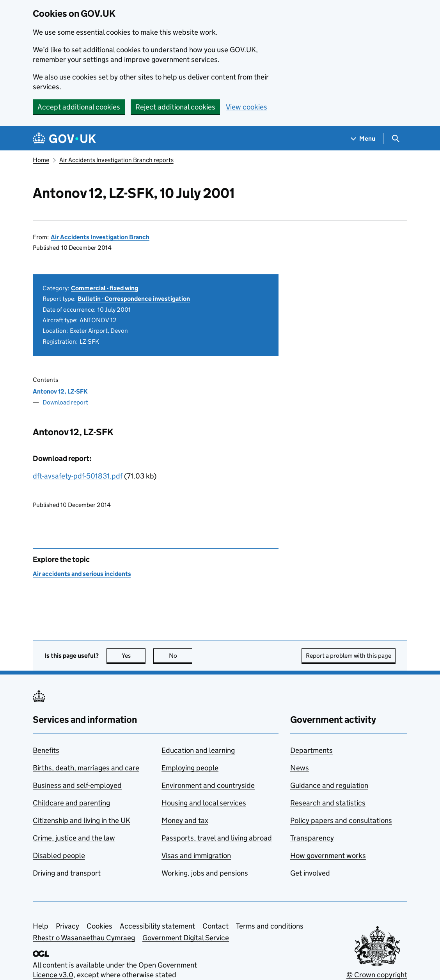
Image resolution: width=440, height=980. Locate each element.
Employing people (190, 768)
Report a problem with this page (349, 656)
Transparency (312, 838)
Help (41, 926)
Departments (311, 750)
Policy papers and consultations (341, 820)
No (181, 656)
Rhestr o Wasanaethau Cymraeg (84, 938)
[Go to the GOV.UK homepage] (64, 139)
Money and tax (185, 820)
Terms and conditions (270, 926)
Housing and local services (204, 803)
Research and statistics (328, 803)
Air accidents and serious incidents (82, 574)
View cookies (247, 107)
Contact (216, 926)
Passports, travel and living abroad (217, 838)
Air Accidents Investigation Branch (100, 237)
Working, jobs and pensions (205, 873)
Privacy (67, 926)
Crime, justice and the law (74, 838)
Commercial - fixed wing (105, 288)
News (300, 768)
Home (41, 160)
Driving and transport (67, 873)
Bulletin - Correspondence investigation (134, 299)
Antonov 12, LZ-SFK (60, 391)
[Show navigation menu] (363, 139)
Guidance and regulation (329, 785)
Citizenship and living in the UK (82, 820)
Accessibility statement (157, 926)
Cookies (99, 926)
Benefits (46, 750)
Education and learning (198, 750)
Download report (65, 402)
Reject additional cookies (175, 107)
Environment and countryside (208, 785)
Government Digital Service (186, 938)
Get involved (310, 873)
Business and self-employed (77, 785)
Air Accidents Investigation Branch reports (116, 160)
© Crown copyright (377, 975)
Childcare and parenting (71, 803)
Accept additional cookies (79, 107)
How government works (328, 856)
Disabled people (59, 856)
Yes (134, 656)
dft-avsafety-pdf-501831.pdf (78, 476)
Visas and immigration (196, 856)
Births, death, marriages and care (86, 768)
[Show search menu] (395, 139)
